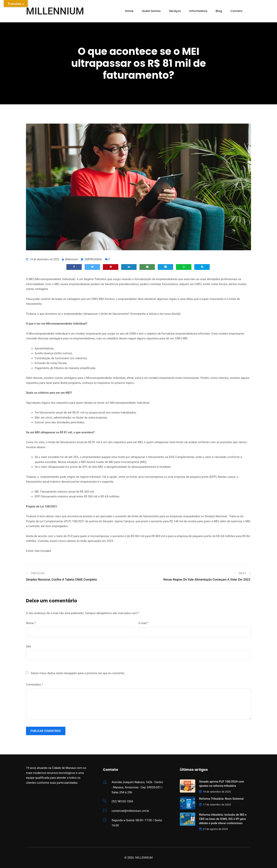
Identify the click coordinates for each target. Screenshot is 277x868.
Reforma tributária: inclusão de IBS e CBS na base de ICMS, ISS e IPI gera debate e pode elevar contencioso (223, 819)
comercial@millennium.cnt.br (130, 811)
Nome (31, 623)
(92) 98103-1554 (122, 801)
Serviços (175, 11)
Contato (236, 11)
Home (129, 11)
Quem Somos (151, 11)
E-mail (143, 623)
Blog (219, 11)
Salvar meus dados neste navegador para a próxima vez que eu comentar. (78, 673)
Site (28, 646)
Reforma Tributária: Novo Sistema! (221, 799)
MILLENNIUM (55, 11)
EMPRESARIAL (93, 259)
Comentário (34, 685)
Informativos (198, 11)
